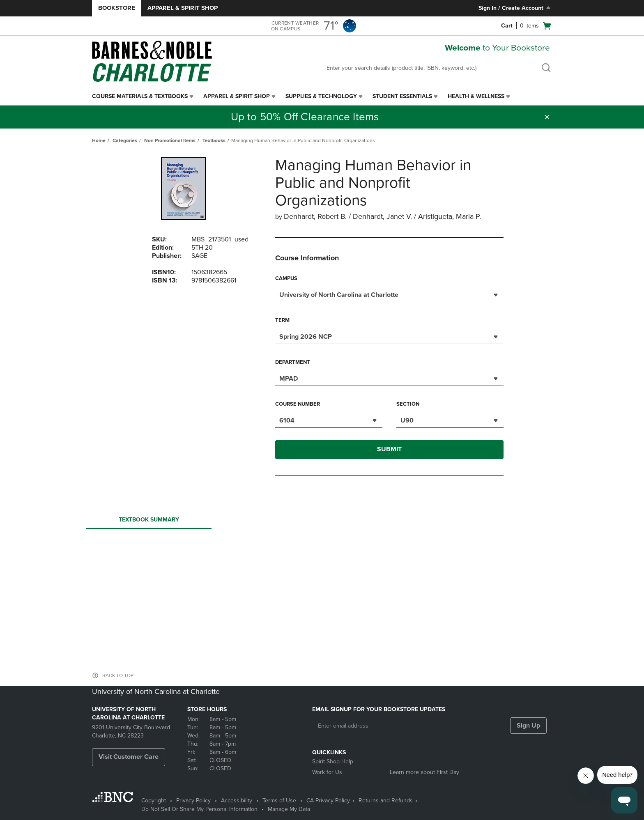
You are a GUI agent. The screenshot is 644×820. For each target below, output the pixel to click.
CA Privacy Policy (328, 800)
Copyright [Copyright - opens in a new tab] (154, 800)
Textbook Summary (149, 522)
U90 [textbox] (407, 420)
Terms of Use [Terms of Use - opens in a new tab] (279, 800)
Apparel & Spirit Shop (183, 8)
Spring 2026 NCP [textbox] (306, 337)
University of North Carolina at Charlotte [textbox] (339, 295)
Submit (389, 449)
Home (99, 140)
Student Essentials (402, 96)
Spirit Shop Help (333, 761)
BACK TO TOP (118, 675)
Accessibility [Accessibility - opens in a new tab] (237, 800)
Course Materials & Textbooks (140, 96)
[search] (546, 69)
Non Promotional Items (170, 140)
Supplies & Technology (321, 96)
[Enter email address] (408, 726)
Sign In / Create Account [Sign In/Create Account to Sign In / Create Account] (515, 8)
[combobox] (389, 294)
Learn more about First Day (424, 772)
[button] (547, 117)
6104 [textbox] (287, 420)
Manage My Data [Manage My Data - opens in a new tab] (289, 809)
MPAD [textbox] (289, 379)
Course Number (298, 404)
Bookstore (117, 8)
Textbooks (214, 140)
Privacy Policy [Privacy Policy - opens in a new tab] (193, 800)
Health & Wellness (476, 96)
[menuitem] (144, 96)
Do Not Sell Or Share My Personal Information (199, 809)
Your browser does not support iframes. (324, 563)
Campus (286, 278)
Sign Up (528, 726)
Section (408, 404)
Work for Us (327, 772)
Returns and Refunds (386, 800)
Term (282, 320)
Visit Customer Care (129, 757)
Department (293, 362)
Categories (125, 140)
